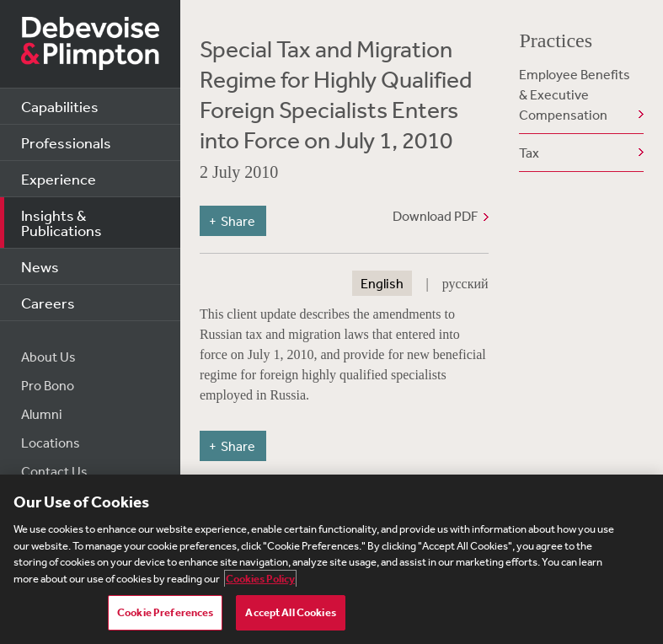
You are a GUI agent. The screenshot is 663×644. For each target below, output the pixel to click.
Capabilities (60, 106)
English (382, 283)
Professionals (66, 142)
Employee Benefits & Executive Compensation (575, 94)
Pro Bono (48, 385)
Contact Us (54, 471)
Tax (529, 153)
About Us (48, 357)
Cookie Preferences (165, 612)
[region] (331, 559)
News (40, 266)
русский (465, 283)
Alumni (42, 414)
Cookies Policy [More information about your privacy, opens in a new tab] (260, 579)
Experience (59, 179)
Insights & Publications (61, 223)
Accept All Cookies (290, 612)
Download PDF (435, 216)
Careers (48, 303)
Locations (51, 443)
